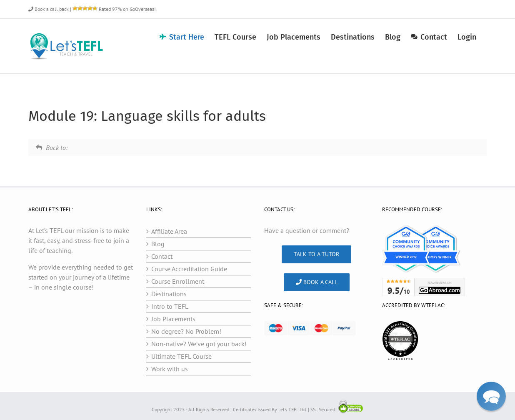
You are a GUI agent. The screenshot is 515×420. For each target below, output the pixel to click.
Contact (162, 256)
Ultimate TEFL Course (181, 356)
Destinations (169, 294)
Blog (158, 244)
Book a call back (49, 9)
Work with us (170, 369)
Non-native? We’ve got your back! (199, 344)
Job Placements (173, 319)
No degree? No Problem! (186, 331)
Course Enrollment (178, 281)
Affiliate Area (169, 231)
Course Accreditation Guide (189, 269)
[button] (491, 396)
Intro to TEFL (170, 306)
